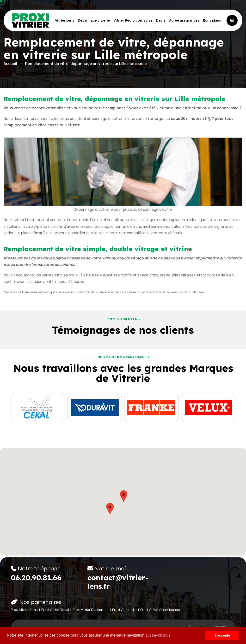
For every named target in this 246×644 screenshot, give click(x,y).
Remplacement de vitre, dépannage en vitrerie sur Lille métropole (86, 64)
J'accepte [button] (222, 635)
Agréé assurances (184, 20)
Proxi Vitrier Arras (24, 610)
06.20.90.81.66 (36, 578)
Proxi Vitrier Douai (55, 610)
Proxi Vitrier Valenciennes (160, 610)
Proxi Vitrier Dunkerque (91, 610)
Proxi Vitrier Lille (124, 610)
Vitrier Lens (65, 20)
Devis (161, 20)
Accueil (10, 64)
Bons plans (212, 20)
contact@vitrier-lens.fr (118, 582)
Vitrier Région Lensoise (133, 20)
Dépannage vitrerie (94, 20)
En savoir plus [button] (158, 635)
